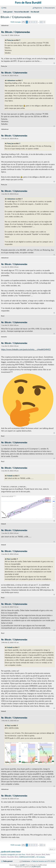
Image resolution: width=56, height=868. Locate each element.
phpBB (22, 865)
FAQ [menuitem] (5, 8)
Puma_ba (10, 40)
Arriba (54, 63)
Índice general (8, 861)
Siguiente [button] (44, 22)
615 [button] (41, 22)
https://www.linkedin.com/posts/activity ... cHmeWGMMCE (26, 350)
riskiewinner (11, 81)
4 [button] (34, 22)
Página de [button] (23, 22)
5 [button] (37, 22)
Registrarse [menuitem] (38, 8)
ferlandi (10, 476)
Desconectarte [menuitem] (50, 8)
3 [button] (32, 22)
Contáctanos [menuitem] (26, 861)
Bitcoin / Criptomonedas (16, 17)
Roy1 (9, 559)
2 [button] (29, 22)
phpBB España (36, 867)
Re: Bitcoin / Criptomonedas (16, 32)
